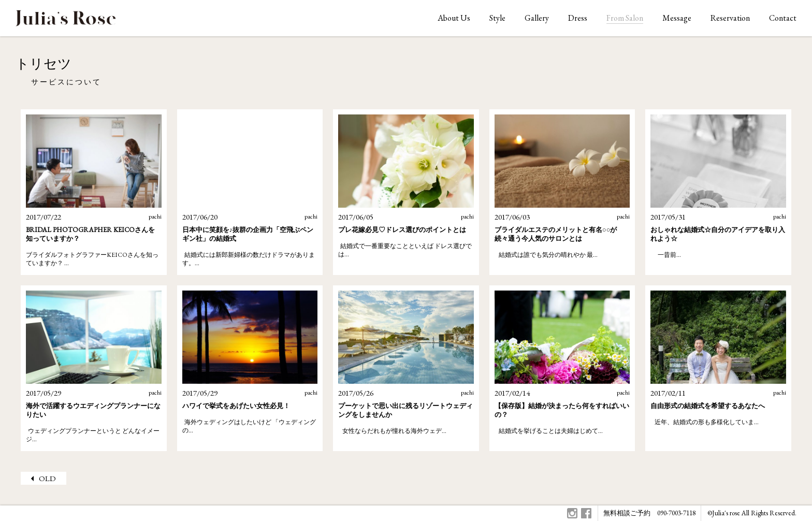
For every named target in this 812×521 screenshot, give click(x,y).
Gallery (537, 18)
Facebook (586, 513)
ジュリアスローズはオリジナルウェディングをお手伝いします (66, 21)
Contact (783, 18)
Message (677, 18)
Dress (578, 18)
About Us (454, 18)
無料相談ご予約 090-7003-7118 (649, 513)
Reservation (730, 18)
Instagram (572, 513)
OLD (47, 478)
